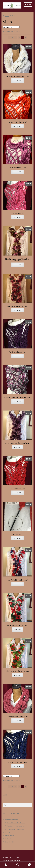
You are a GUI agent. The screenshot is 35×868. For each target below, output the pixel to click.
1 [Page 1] (9, 37)
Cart (27, 863)
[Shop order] (11, 27)
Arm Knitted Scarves (12, 820)
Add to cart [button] (17, 80)
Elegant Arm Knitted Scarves (16, 823)
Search (17, 865)
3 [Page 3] (16, 37)
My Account (6, 865)
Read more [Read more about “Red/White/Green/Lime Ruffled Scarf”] (17, 675)
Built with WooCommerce (11, 860)
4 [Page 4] (19, 37)
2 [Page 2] (13, 37)
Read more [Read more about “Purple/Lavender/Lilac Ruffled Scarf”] (17, 447)
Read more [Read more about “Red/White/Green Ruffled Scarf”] (17, 629)
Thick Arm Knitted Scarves (15, 829)
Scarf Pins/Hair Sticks (12, 842)
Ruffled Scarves (10, 839)
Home (7, 16)
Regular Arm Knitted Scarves (16, 826)
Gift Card (8, 832)
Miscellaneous (10, 836)
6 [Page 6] (26, 37)
